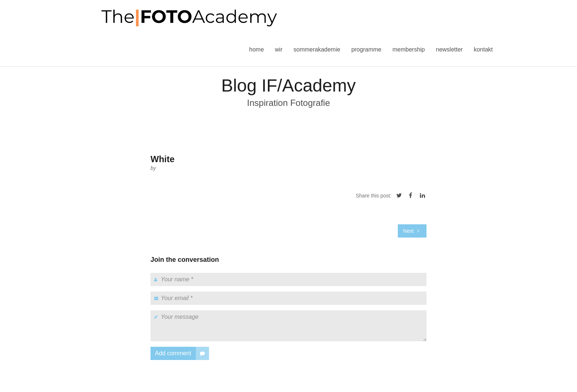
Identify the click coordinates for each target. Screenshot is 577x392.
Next (411, 231)
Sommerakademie (317, 49)
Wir (279, 49)
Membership (408, 49)
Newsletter (449, 49)
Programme (367, 49)
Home (256, 49)
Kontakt (483, 49)
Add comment (182, 353)
